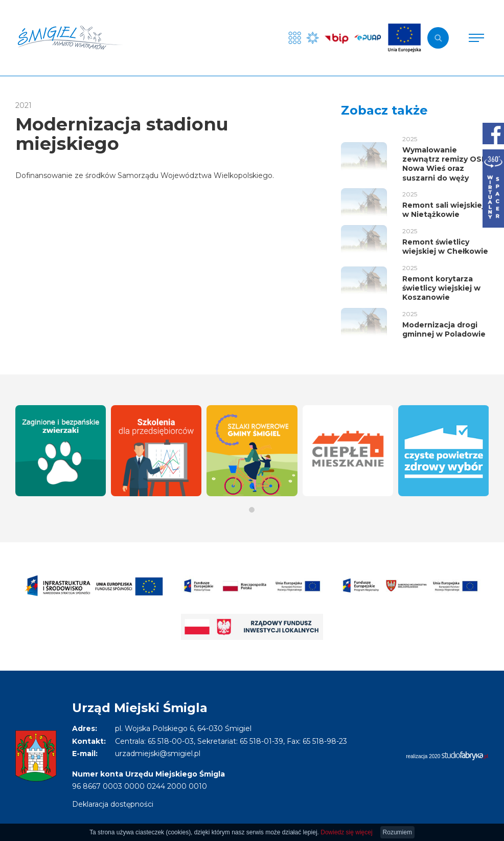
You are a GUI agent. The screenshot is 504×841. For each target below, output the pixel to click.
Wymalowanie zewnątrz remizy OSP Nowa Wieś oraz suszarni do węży (444, 164)
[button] (252, 510)
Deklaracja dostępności (113, 804)
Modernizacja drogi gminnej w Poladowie (444, 329)
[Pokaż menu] (476, 38)
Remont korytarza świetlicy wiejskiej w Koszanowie (441, 288)
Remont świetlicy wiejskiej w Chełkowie (445, 247)
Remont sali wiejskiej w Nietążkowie (443, 210)
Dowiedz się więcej (346, 832)
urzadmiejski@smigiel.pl (158, 754)
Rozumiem (397, 832)
